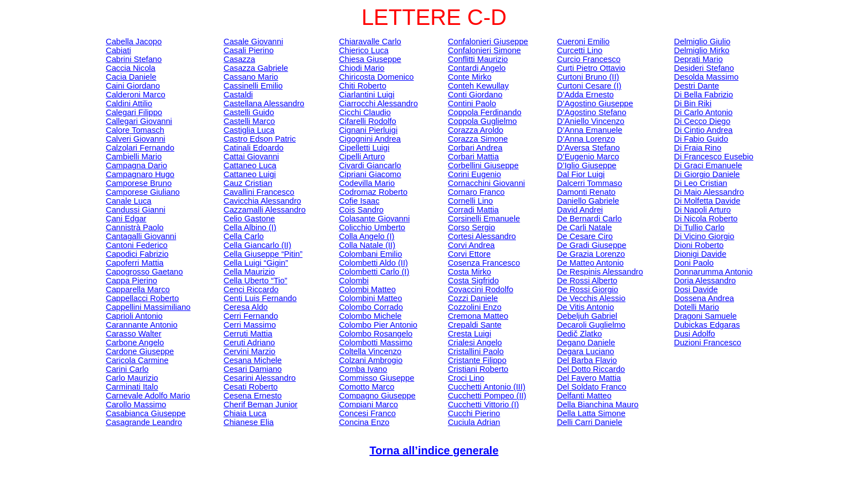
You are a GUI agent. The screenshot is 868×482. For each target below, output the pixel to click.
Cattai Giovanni (251, 157)
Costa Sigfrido (473, 281)
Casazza (239, 59)
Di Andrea (704, 130)
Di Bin (693, 103)
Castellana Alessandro (264, 103)
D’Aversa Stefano (588, 148)
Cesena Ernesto (253, 396)
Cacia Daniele (131, 77)
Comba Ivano (363, 369)
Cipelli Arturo (362, 157)
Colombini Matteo (370, 298)
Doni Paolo (694, 263)
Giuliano (143, 192)
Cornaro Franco (476, 192)
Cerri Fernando (251, 316)
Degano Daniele (586, 343)
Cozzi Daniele (473, 298)
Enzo (475, 307)
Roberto (373, 192)
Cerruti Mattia (248, 334)
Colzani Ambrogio (371, 360)
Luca (245, 413)
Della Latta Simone (591, 413)
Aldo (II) (373, 263)
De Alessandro (600, 272)
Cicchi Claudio (365, 112)
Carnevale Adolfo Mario (148, 396)
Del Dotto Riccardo (591, 369)
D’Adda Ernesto (585, 95)
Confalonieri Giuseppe (488, 42)
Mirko (702, 50)
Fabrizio (137, 254)
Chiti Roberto (363, 86)
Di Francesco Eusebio (714, 157)
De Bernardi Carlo (589, 219)
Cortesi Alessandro (482, 236)
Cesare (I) (589, 86)
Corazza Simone (478, 139)
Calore (135, 130)
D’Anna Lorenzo (586, 139)
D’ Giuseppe (587, 165)
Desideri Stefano (704, 68)
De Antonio (585, 307)
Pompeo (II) (487, 396)
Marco (366, 387)
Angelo (477, 68)
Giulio (702, 42)
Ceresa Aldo (246, 307)
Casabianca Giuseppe (146, 413)
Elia (249, 422)
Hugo (140, 174)
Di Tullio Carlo (699, 227)
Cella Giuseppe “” (263, 254)
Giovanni (139, 121)
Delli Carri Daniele (590, 422)
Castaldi (238, 95)
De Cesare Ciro (585, 236)
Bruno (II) (588, 77)
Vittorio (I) (483, 405)
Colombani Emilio (370, 254)
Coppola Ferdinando (485, 112)
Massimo (707, 77)
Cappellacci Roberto (142, 298)
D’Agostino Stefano (591, 112)
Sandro (361, 210)
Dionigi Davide (701, 254)
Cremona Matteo (478, 316)
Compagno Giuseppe (377, 396)
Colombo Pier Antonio (378, 325)
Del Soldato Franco (591, 387)
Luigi (366, 95)
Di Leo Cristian (701, 183)
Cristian (248, 183)
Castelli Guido (249, 112)
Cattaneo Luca (250, 165)
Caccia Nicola (131, 68)
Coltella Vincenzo (370, 351)
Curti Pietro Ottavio (591, 68)
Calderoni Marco (136, 95)
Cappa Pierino (131, 281)
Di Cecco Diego (702, 121)
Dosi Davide (696, 289)
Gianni (136, 210)
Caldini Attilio (129, 103)
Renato (586, 192)
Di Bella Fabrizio (704, 95)
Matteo (584, 396)
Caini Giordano (133, 86)
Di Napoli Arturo (703, 210)
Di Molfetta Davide (707, 201)
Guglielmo (591, 325)
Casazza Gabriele (256, 68)
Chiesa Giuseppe (370, 59)
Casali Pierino (249, 50)
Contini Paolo (472, 103)
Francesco (708, 343)
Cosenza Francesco (484, 263)
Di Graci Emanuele (708, 165)
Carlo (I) (374, 272)
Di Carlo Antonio (704, 112)
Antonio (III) (487, 387)
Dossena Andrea (704, 298)
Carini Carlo (127, 369)
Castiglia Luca (249, 130)
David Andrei (580, 210)
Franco (367, 413)
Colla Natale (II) (367, 245)
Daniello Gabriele (588, 201)
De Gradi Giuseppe (591, 245)
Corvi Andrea (471, 245)
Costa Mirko (469, 272)
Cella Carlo (244, 236)
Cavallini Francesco (259, 192)
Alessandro (378, 103)
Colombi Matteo (367, 289)
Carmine (137, 360)
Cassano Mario (251, 77)
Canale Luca (128, 201)
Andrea (370, 139)
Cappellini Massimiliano (148, 307)
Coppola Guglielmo (482, 121)
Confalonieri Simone (484, 50)
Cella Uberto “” (255, 281)
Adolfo (695, 334)
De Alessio (591, 298)
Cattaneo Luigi (250, 174)
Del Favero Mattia (589, 378)
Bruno (139, 183)
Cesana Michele (253, 360)
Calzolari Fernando (140, 148)
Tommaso (590, 183)
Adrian (474, 422)
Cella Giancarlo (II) (257, 245)
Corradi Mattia (473, 210)
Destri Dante (697, 86)
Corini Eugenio (474, 174)
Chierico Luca (364, 50)
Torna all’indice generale (434, 450)
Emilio (583, 42)
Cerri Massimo (250, 325)
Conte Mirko (470, 77)
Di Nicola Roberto (706, 219)
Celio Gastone (249, 219)
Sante (475, 325)
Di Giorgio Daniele (707, 174)
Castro (260, 139)
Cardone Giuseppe (140, 351)
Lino (580, 50)
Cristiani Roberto (478, 369)
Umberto (372, 227)
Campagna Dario (136, 165)
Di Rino (698, 148)
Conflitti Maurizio (478, 59)
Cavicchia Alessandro (262, 201)
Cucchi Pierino (474, 413)
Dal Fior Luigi (581, 174)
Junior (261, 405)
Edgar (126, 219)
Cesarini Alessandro (260, 378)
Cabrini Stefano (134, 59)
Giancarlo (370, 165)
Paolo (135, 227)
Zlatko (579, 334)
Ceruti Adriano (249, 343)
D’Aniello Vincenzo (591, 121)
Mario (699, 59)
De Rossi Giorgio (588, 289)
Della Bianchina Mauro (598, 405)
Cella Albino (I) (250, 227)
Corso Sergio (472, 227)
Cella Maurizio (249, 272)
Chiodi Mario (361, 68)
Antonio (714, 272)
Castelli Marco (249, 121)
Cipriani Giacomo (370, 174)
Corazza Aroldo (476, 130)
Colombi (354, 281)
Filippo (134, 112)
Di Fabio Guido (701, 139)
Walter (133, 334)
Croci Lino (466, 378)
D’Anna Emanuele (590, 130)
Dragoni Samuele (706, 316)
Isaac (359, 201)
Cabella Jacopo (134, 42)
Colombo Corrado (371, 307)
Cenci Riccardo (251, 289)
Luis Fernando (260, 298)
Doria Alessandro (705, 281)
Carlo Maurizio (132, 378)
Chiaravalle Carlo (370, 42)
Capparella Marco (138, 289)
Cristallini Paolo (476, 351)
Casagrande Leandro (144, 422)
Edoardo (254, 148)
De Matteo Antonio (590, 263)
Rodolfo (367, 121)
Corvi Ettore (469, 254)
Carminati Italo (132, 387)
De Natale (584, 227)
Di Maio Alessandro (709, 192)
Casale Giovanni (254, 42)
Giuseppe (483, 165)
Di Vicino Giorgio (704, 236)
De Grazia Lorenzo (591, 254)
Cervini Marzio (250, 351)
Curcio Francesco (589, 59)
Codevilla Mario (367, 183)
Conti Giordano (475, 95)
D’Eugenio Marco (588, 157)
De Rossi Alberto (587, 281)
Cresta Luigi (469, 334)
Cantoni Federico (137, 245)
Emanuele (484, 219)
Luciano (586, 351)
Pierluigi (368, 130)
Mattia (473, 157)
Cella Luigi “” (256, 263)
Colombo (376, 334)
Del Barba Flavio (587, 360)
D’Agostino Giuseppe (595, 103)
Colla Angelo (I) (366, 236)
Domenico (376, 77)
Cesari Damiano (253, 369)
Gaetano (144, 272)
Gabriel (587, 316)
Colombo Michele (370, 316)
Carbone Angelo (135, 343)
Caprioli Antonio (134, 316)
